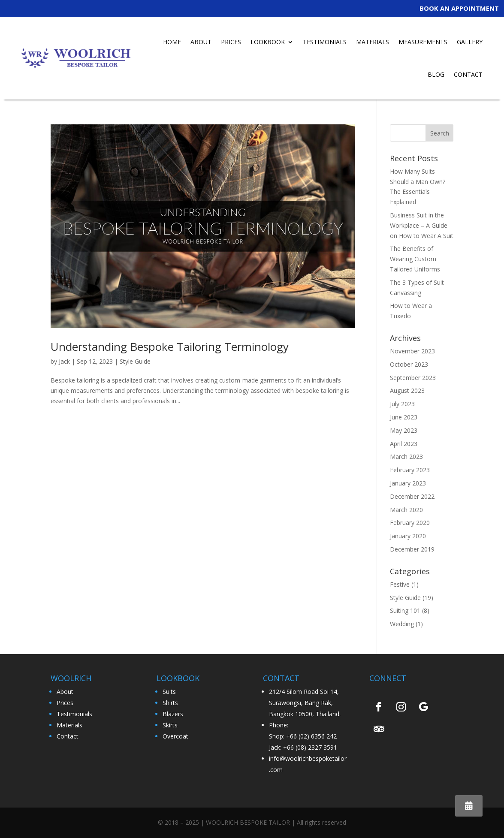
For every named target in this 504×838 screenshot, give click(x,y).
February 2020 (410, 523)
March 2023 (406, 457)
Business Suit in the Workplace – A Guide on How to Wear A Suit (422, 225)
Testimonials (74, 714)
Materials (69, 725)
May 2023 (404, 430)
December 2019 (412, 549)
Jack (64, 361)
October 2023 (409, 364)
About (65, 692)
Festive (400, 584)
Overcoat (175, 736)
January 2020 (408, 536)
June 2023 (404, 417)
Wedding (402, 624)
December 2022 (412, 496)
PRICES (231, 42)
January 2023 (408, 483)
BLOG (436, 74)
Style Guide (135, 361)
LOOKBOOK (268, 42)
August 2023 (407, 390)
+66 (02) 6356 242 (311, 736)
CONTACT (468, 74)
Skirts (170, 725)
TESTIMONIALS (325, 42)
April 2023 (404, 444)
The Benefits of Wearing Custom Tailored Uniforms (415, 259)
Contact (68, 736)
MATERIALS (373, 42)
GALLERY (470, 42)
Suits (169, 692)
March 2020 (406, 510)
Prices (65, 703)
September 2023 (413, 378)
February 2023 (410, 470)
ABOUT (201, 42)
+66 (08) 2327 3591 (310, 747)
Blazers (173, 714)
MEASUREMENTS (423, 42)
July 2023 (402, 404)
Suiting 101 (405, 610)
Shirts (170, 703)
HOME (172, 42)
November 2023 (412, 351)
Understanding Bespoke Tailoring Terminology (170, 347)
